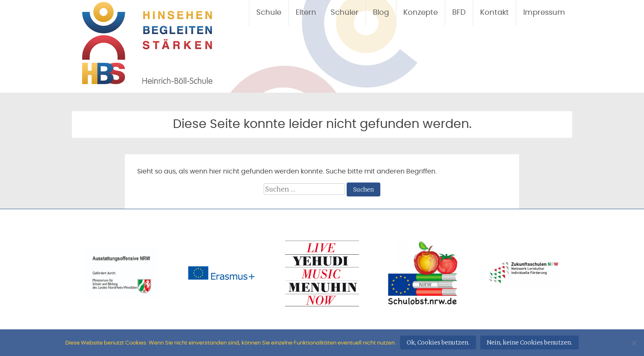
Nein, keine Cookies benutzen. (529, 342)
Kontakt (494, 13)
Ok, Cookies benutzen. (438, 342)
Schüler (345, 13)
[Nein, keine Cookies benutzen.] (634, 343)
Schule (269, 13)
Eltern (306, 13)
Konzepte (421, 13)
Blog (381, 13)
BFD (459, 13)
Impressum (544, 13)
